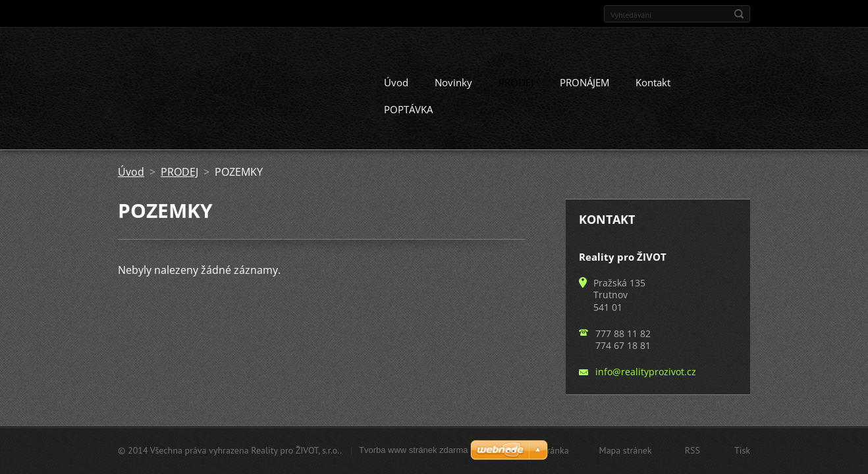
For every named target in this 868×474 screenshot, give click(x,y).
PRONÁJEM (584, 80)
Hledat (739, 14)
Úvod (396, 80)
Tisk (742, 450)
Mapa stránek (626, 450)
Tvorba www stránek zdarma (413, 450)
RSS (692, 450)
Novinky (453, 80)
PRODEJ (516, 80)
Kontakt (653, 80)
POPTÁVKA (408, 107)
